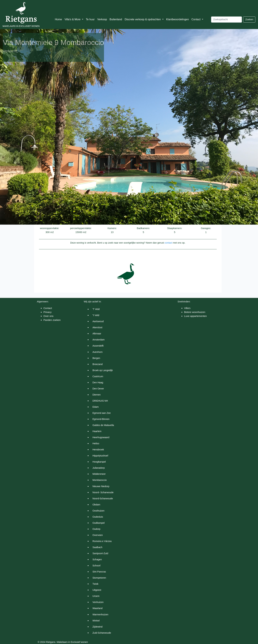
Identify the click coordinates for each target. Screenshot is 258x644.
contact (168, 243)
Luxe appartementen (195, 316)
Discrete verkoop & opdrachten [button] (143, 19)
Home (58, 19)
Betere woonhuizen (195, 312)
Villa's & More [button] (73, 19)
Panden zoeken (52, 320)
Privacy (47, 312)
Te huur (90, 19)
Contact (48, 308)
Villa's (187, 308)
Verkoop (102, 19)
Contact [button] (196, 19)
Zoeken (249, 19)
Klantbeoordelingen (178, 19)
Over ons (48, 316)
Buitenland (116, 19)
